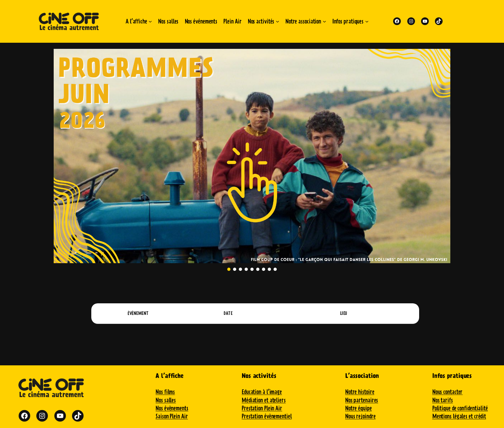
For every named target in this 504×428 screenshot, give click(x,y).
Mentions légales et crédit (459, 416)
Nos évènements (172, 408)
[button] (252, 156)
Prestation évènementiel (267, 416)
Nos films (165, 392)
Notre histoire (360, 392)
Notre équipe (359, 408)
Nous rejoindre (360, 416)
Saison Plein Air (172, 416)
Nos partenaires (362, 400)
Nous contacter (448, 392)
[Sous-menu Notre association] (324, 21)
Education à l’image (262, 392)
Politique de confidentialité (460, 408)
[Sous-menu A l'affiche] (150, 21)
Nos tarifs (443, 400)
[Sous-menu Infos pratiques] (367, 21)
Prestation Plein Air (262, 408)
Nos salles (166, 400)
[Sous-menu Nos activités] (278, 21)
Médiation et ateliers (264, 400)
